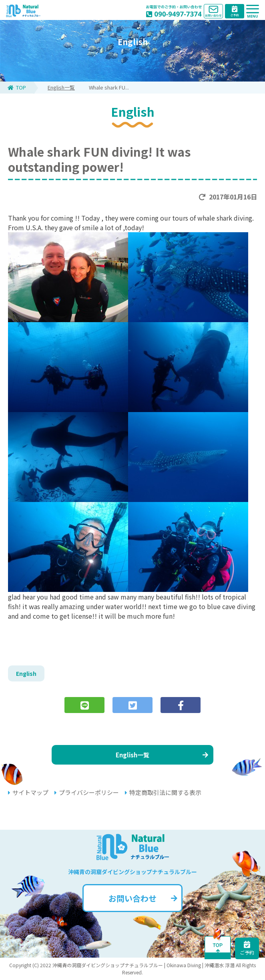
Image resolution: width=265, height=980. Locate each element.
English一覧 (61, 87)
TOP (17, 87)
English (26, 673)
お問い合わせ (143, 898)
